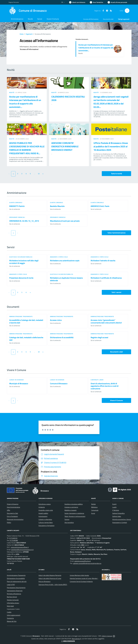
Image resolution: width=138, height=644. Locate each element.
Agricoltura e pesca (45, 504)
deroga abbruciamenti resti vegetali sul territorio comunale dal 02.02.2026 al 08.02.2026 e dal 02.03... (111, 102)
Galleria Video (117, 516)
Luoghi (114, 507)
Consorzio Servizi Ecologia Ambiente (81, 581)
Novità (12, 92)
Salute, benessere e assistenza (74, 513)
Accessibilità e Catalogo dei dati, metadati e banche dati (26, 321)
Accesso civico (56, 320)
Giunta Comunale (16, 202)
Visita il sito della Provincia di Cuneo (50, 578)
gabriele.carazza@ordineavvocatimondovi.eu (87, 563)
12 (39, 174)
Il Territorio (116, 510)
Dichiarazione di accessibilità (62, 337)
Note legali (10, 606)
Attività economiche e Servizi (122, 519)
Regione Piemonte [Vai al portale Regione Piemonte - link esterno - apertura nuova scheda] (14, 2)
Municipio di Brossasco (19, 383)
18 (39, 352)
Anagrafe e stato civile (59, 257)
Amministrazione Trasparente (16, 575)
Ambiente (42, 507)
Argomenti (29, 34)
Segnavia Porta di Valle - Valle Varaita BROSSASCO (55, 585)
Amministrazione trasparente (21, 316)
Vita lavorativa (69, 522)
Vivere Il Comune (116, 400)
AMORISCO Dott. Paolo (100, 206)
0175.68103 (13, 538)
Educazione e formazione (46, 526)
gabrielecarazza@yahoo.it (83, 561)
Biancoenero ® (77, 639)
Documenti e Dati (12, 513)
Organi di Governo (13, 504)
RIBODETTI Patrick (17, 206)
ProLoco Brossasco (44, 581)
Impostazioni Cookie (13, 609)
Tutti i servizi (116, 292)
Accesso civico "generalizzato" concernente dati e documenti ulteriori (106, 321)
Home (22, 34)
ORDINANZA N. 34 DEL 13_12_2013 (24, 221)
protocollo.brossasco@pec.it (20, 547)
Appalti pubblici (43, 513)
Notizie (93, 504)
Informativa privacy (13, 603)
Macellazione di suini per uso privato (65, 221)
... (34, 174)
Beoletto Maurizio (57, 206)
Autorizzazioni (43, 516)
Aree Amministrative (13, 507)
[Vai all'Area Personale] (117, 2)
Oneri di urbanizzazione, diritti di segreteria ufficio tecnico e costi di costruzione (105, 386)
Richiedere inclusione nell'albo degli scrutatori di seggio (24, 262)
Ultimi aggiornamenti (14, 615)
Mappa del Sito (12, 621)
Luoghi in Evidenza (16, 380)
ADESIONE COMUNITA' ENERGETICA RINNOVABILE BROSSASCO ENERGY (65, 146)
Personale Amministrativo (15, 519)
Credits (9, 612)
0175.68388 (14, 540)
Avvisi (93, 513)
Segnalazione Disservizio (15, 591)
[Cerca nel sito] (127, 11)
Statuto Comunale (13, 600)
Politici (9, 522)
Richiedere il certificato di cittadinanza (106, 278)
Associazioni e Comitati (120, 522)
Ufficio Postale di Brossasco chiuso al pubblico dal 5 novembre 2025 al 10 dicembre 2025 (111, 146)
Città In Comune (107, 636)
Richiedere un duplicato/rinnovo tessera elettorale (66, 279)
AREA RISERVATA (68, 641)
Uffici (8, 510)
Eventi (114, 504)
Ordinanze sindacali (17, 217)
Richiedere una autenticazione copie (65, 261)
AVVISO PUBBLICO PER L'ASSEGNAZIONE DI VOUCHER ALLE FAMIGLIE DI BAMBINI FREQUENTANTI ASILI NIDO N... (27, 148)
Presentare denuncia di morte (21, 278)
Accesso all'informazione (91, 19)
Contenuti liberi (97, 380)
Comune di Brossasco (59, 383)
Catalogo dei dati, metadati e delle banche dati (26, 339)
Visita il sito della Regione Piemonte (50, 575)
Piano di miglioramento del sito (17, 581)
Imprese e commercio (71, 507)
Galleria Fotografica (118, 513)
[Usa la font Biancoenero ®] (77, 2)
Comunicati (95, 510)
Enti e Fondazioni (12, 516)
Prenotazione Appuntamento (16, 588)
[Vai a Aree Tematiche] (96, 2)
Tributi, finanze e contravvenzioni (75, 516)
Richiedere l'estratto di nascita (103, 261)
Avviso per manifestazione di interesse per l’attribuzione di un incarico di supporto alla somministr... (96, 48)
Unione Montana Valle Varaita (79, 575)
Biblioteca (94, 507)
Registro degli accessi (99, 337)
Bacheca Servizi (12, 597)
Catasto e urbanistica (45, 519)
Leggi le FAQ (11, 585)
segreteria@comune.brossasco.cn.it (22, 550)
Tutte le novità (116, 174)
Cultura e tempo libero (46, 522)
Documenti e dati (116, 352)
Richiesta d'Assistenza (14, 594)
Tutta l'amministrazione (116, 233)
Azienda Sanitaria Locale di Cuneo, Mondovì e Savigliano (88, 578)
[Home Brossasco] (28, 11)
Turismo (67, 519)
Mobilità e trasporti (70, 510)
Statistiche (10, 618)
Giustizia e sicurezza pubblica (21, 257)
